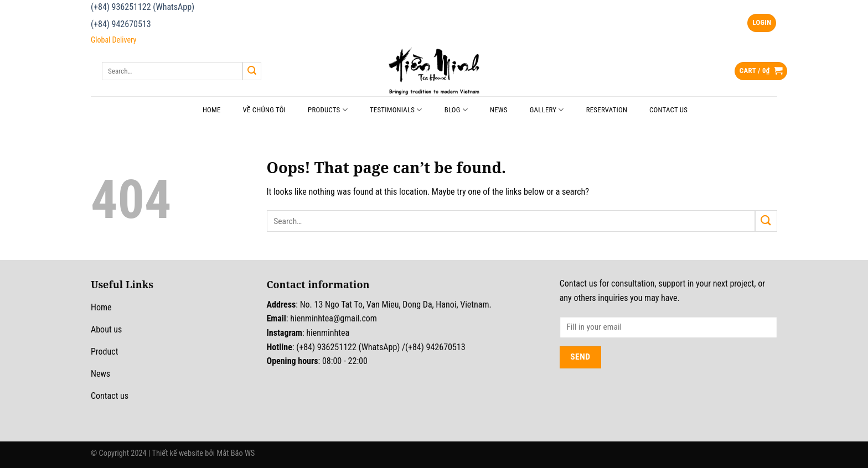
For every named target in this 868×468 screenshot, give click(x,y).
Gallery (547, 110)
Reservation (607, 110)
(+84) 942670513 (121, 24)
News (499, 110)
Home (212, 110)
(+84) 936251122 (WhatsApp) (143, 7)
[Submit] (252, 71)
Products (328, 110)
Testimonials (396, 110)
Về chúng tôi (264, 110)
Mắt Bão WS (236, 453)
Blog (456, 110)
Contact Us (668, 110)
